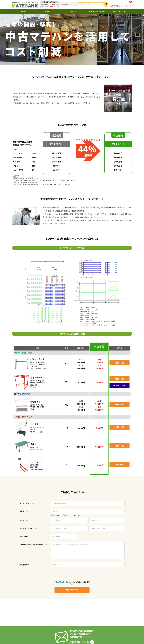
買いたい (24, 12)
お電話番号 (23, 537)
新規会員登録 (115, 6)
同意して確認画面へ (72, 590)
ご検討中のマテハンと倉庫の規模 (31, 545)
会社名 (22, 511)
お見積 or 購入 (128, 4)
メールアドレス (25, 503)
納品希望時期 (24, 565)
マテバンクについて (120, 12)
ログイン (122, 6)
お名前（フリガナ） (27, 529)
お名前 (22, 521)
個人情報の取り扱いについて (65, 582)
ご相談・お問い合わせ (96, 12)
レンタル (72, 12)
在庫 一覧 (119, 363)
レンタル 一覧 (119, 385)
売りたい (48, 12)
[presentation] (70, 574)
